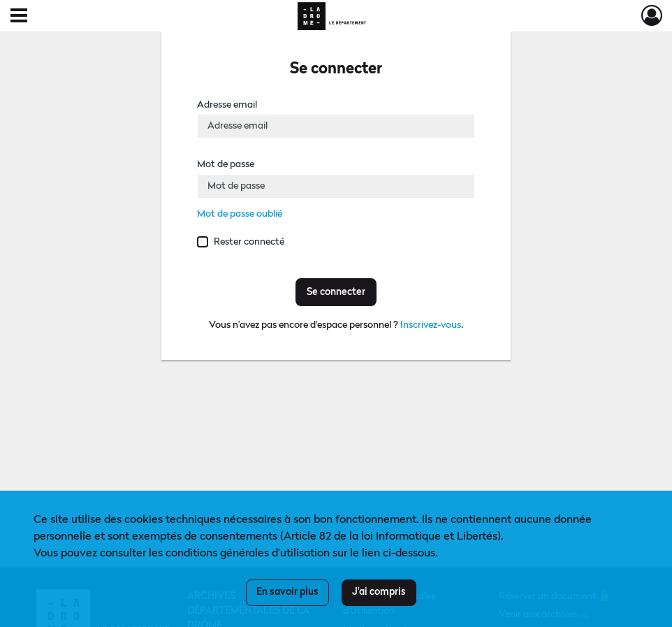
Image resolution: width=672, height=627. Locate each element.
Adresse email (227, 105)
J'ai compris (379, 592)
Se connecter (336, 292)
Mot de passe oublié (240, 214)
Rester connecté (249, 242)
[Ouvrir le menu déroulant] (19, 17)
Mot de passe (226, 164)
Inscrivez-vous (431, 325)
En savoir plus (287, 592)
